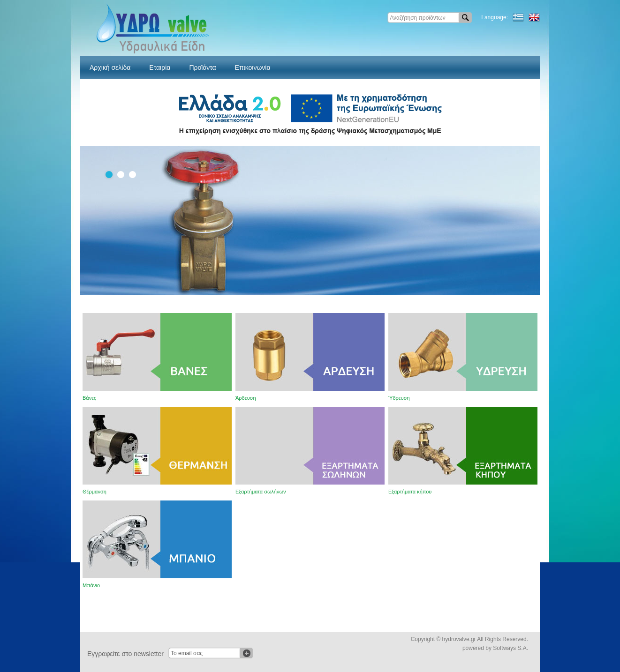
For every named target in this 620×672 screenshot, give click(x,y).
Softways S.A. (510, 648)
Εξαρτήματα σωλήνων (261, 492)
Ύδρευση (399, 398)
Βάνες (89, 398)
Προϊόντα (202, 67)
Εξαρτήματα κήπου (410, 492)
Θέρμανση (95, 492)
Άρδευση (246, 398)
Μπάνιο (91, 585)
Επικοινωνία (253, 67)
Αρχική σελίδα (110, 67)
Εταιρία (160, 67)
